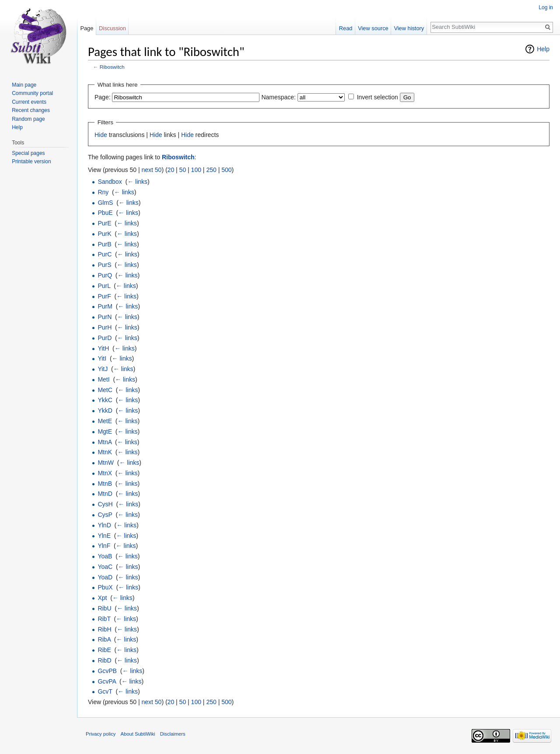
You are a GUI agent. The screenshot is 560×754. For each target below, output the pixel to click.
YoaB (105, 556)
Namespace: (278, 97)
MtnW (106, 463)
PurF (104, 296)
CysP (105, 515)
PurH (105, 327)
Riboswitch (112, 67)
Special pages (28, 153)
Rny (103, 192)
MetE (105, 421)
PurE (104, 223)
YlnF (104, 546)
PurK (104, 234)
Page (87, 28)
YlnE (104, 536)
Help (543, 49)
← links (137, 182)
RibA (104, 639)
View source (373, 28)
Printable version (31, 161)
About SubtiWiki (138, 734)
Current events (29, 102)
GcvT (105, 691)
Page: (103, 97)
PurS (104, 265)
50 (183, 170)
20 (171, 170)
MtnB (105, 484)
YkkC (105, 400)
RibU (104, 608)
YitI (102, 358)
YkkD (105, 410)
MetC (105, 390)
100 (196, 170)
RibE (104, 650)
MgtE (105, 431)
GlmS (105, 203)
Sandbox (110, 182)
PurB (104, 244)
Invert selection (378, 97)
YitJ (103, 369)
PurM (105, 306)
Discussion (112, 28)
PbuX (105, 587)
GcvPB (107, 671)
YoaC (105, 567)
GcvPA (107, 681)
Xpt (102, 598)
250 (211, 170)
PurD (105, 338)
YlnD (104, 525)
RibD (104, 660)
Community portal (32, 93)
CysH (105, 504)
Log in (546, 7)
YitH (103, 348)
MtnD (105, 494)
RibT (104, 619)
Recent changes (31, 110)
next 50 (151, 170)
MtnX (105, 473)
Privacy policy (101, 734)
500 (226, 170)
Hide (101, 135)
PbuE (105, 213)
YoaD (105, 577)
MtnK (105, 452)
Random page (28, 119)
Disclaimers (173, 734)
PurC (105, 254)
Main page (24, 85)
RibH (104, 629)
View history (409, 28)
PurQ (105, 275)
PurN (105, 317)
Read (346, 28)
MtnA (105, 442)
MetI (103, 379)
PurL (104, 286)
